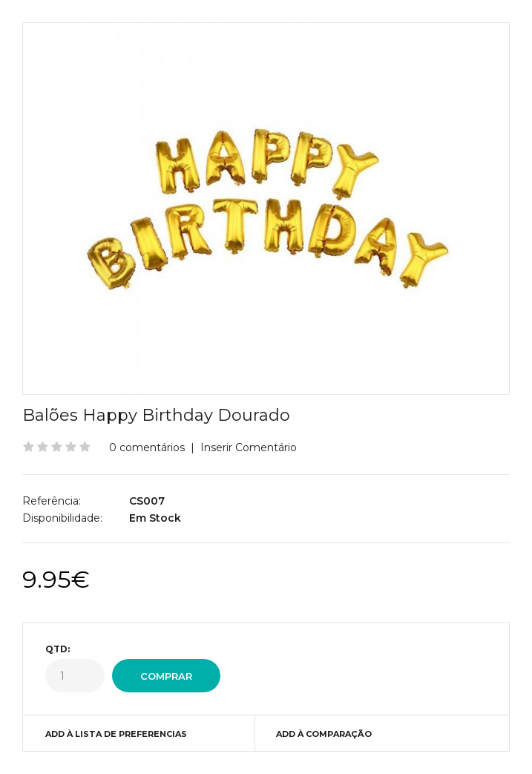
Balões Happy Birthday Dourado (156, 415)
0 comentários (147, 447)
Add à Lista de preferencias (116, 734)
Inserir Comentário (249, 447)
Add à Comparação (324, 734)
